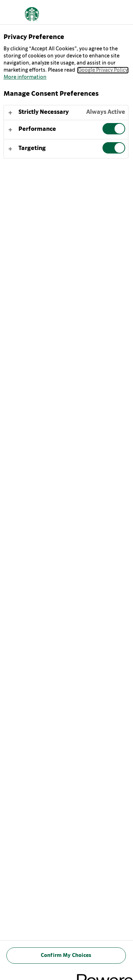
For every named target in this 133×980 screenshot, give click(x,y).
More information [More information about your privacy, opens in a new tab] (25, 77)
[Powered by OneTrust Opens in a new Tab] (102, 976)
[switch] (114, 129)
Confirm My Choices (66, 955)
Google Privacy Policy (103, 70)
